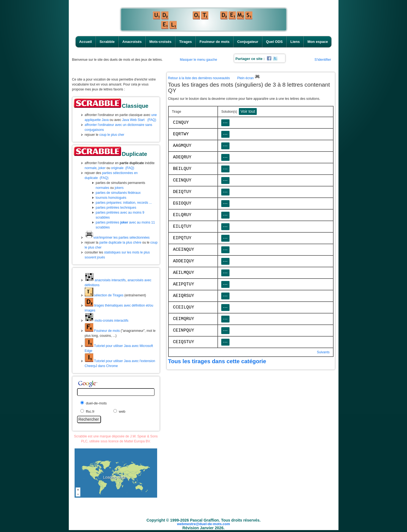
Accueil (85, 42)
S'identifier (323, 60)
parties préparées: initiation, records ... (124, 203)
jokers (119, 188)
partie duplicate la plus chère (120, 242)
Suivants (323, 352)
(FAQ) (152, 120)
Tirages (185, 42)
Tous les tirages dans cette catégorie (217, 361)
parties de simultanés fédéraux (118, 193)
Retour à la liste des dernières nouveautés (199, 78)
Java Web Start (133, 120)
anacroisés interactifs (105, 280)
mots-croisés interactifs (107, 321)
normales (103, 188)
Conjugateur (248, 42)
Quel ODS (274, 42)
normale (91, 168)
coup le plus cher (112, 135)
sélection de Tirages (104, 295)
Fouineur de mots (215, 42)
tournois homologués (111, 198)
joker (102, 168)
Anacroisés (132, 42)
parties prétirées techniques (116, 208)
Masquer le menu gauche (199, 60)
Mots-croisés (160, 42)
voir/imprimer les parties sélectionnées (117, 238)
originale (117, 168)
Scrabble (107, 42)
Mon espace (318, 42)
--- (225, 123)
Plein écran (249, 78)
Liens (295, 42)
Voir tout (248, 111)
